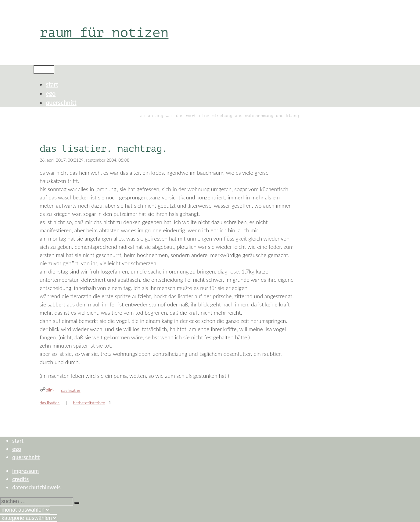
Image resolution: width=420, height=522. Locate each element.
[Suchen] (77, 503)
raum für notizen (104, 32)
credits (20, 479)
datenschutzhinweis (36, 487)
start (52, 84)
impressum (25, 471)
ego (51, 93)
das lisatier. (50, 403)
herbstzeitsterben (89, 403)
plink (50, 390)
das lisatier (71, 390)
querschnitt (61, 102)
